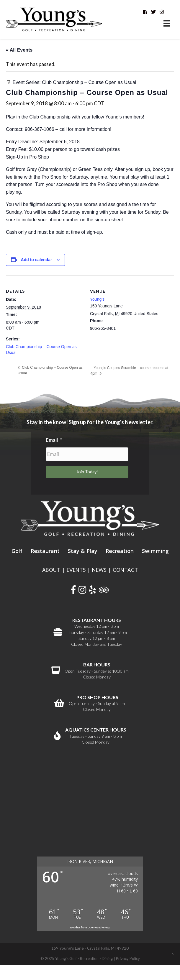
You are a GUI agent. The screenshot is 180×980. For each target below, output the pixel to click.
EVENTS (76, 570)
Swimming (155, 551)
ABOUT (51, 570)
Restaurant (45, 551)
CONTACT (125, 570)
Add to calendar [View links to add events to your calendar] (37, 260)
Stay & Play (83, 551)
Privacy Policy (128, 958)
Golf (17, 551)
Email (54, 440)
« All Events (19, 50)
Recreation (120, 551)
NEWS (99, 570)
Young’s (97, 299)
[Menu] (167, 23)
